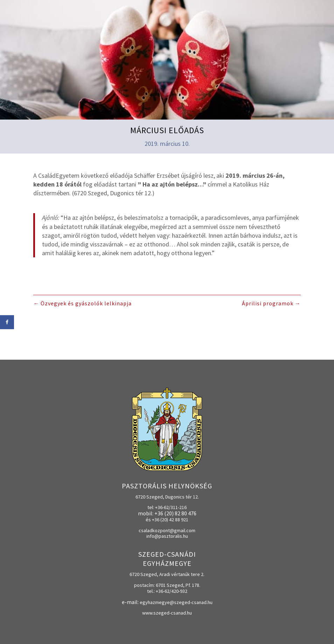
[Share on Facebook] (7, 322)
